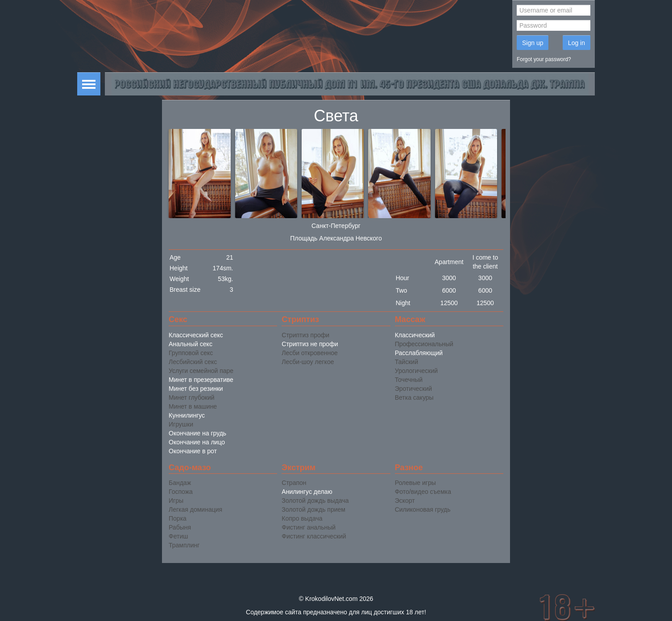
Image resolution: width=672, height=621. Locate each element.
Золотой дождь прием (313, 509)
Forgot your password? (544, 59)
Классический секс (196, 335)
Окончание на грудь (197, 433)
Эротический (413, 389)
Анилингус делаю (307, 492)
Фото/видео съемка (423, 492)
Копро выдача (302, 518)
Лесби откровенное (309, 353)
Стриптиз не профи (310, 344)
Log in (577, 43)
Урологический (416, 371)
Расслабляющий (419, 353)
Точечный (409, 380)
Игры (176, 501)
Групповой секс (191, 353)
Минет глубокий (192, 397)
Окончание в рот (193, 451)
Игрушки (181, 424)
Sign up (533, 43)
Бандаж (180, 483)
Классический (415, 335)
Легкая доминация (195, 509)
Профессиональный (424, 344)
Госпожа (181, 492)
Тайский (407, 362)
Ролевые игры (415, 483)
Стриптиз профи (305, 335)
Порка (178, 518)
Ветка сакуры (414, 397)
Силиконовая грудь (423, 509)
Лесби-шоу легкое (308, 362)
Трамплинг (184, 545)
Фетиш (178, 536)
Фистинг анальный (309, 527)
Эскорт (405, 501)
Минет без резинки (196, 389)
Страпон (294, 483)
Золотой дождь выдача (315, 501)
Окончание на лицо (197, 442)
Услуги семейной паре (201, 371)
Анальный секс (191, 344)
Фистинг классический (314, 536)
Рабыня (180, 527)
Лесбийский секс (193, 362)
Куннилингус (187, 415)
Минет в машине (193, 406)
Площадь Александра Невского (336, 238)
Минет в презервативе (201, 380)
